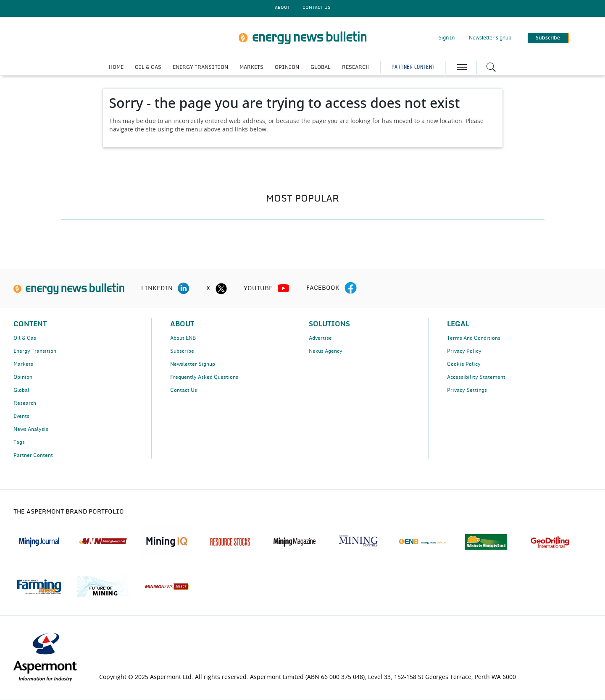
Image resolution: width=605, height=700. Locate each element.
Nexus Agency (326, 351)
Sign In (447, 38)
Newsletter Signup (193, 364)
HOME (116, 67)
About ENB (183, 338)
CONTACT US (316, 8)
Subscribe (182, 351)
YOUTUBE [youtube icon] (258, 288)
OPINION (287, 67)
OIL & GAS (148, 67)
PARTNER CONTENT (413, 67)
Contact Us (184, 390)
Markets (23, 364)
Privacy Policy (464, 351)
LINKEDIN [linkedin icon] (157, 288)
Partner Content (33, 455)
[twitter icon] (221, 288)
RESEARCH (356, 67)
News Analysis (31, 429)
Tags (19, 442)
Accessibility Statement (476, 377)
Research (25, 403)
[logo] (69, 288)
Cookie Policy (464, 364)
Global (21, 390)
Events (21, 416)
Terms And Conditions (474, 338)
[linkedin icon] (184, 288)
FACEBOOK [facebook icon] (323, 288)
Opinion (23, 377)
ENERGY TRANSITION (200, 67)
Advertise (320, 338)
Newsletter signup (490, 38)
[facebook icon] (351, 288)
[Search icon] (491, 67)
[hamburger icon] (462, 67)
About (282, 8)
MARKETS (251, 67)
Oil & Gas (25, 338)
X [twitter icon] (208, 288)
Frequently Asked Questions (204, 377)
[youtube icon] (284, 288)
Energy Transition (35, 351)
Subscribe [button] (548, 38)
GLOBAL (321, 67)
